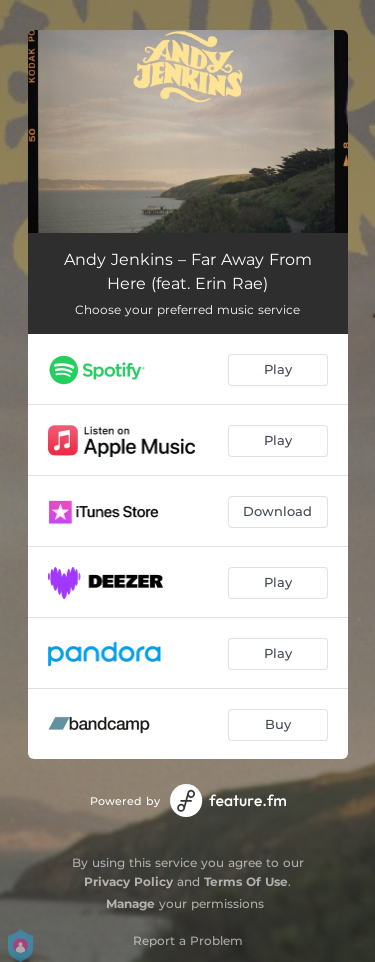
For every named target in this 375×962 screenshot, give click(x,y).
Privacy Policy (128, 881)
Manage (130, 903)
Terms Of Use (246, 881)
